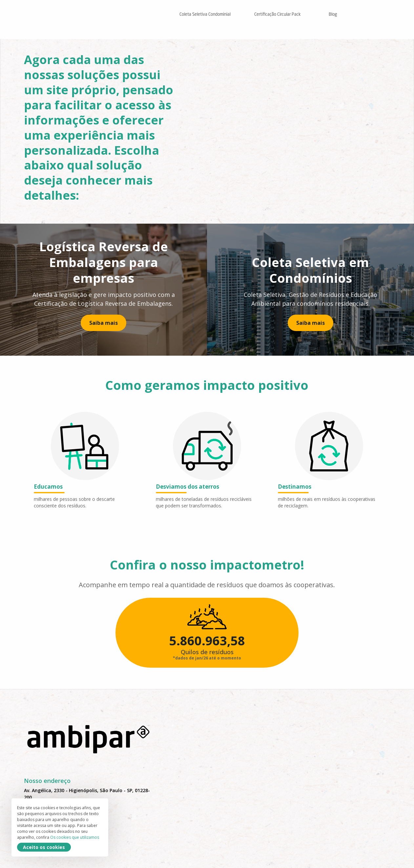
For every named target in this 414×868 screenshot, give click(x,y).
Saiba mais (103, 326)
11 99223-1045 (40, 838)
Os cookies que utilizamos (32, 837)
